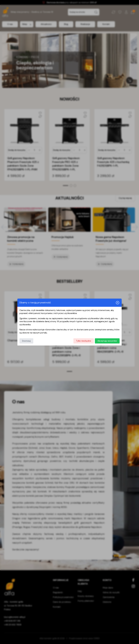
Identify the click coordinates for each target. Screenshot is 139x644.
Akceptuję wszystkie (107, 341)
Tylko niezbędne (84, 341)
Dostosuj (26, 341)
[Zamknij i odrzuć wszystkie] (118, 303)
